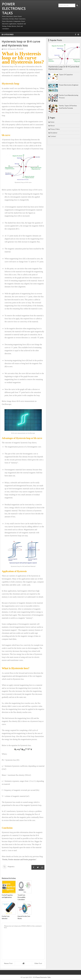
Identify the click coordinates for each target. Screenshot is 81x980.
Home (52, 122)
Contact (53, 136)
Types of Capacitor (66, 75)
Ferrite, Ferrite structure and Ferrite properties (19, 859)
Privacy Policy (55, 129)
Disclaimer (54, 133)
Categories (8, 34)
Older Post (38, 963)
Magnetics (12, 49)
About (52, 126)
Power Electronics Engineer (69, 85)
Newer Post (8, 963)
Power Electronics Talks (43, 977)
